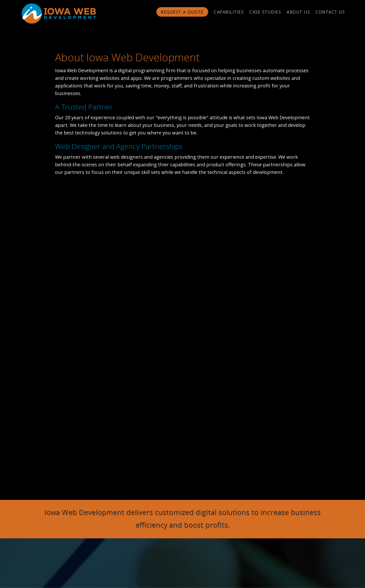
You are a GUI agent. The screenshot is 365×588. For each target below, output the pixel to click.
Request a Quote (182, 12)
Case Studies (265, 12)
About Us (298, 12)
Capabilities (229, 12)
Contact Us (330, 12)
